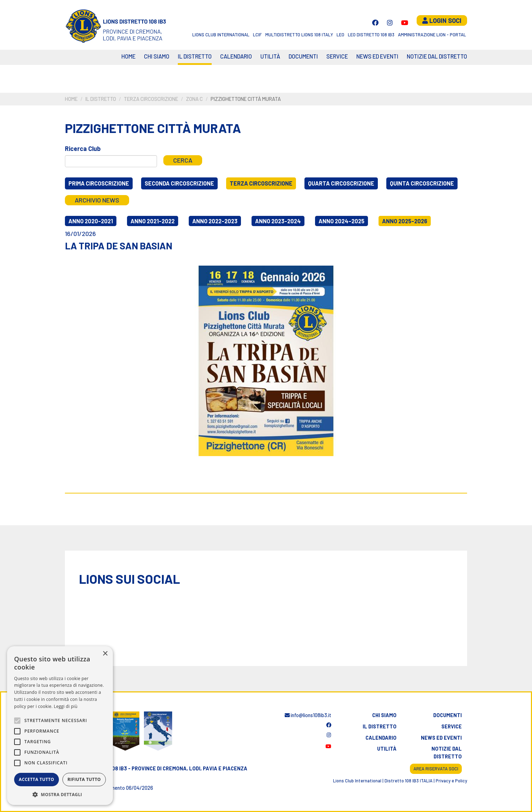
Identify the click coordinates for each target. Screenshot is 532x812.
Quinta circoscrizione (422, 183)
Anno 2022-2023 (215, 221)
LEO (340, 35)
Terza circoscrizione (151, 99)
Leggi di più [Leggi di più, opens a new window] (66, 706)
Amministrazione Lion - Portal (432, 35)
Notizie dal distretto (447, 753)
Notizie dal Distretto (437, 56)
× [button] (105, 654)
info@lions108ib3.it (308, 715)
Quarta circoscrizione (341, 183)
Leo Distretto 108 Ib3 (371, 35)
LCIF (257, 35)
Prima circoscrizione (99, 183)
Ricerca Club (83, 149)
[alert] (60, 726)
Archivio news (97, 200)
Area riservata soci (436, 769)
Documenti (303, 56)
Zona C (194, 99)
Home (128, 56)
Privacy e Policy (451, 781)
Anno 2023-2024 (278, 221)
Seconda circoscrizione (179, 183)
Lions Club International (221, 35)
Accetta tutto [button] (36, 779)
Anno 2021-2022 (153, 221)
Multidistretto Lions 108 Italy (299, 35)
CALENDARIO (236, 56)
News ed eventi (377, 56)
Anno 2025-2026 (405, 221)
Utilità (270, 56)
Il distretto (195, 56)
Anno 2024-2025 (341, 221)
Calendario (381, 738)
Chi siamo (157, 56)
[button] (60, 794)
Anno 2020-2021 (91, 221)
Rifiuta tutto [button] (84, 779)
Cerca (183, 160)
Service (337, 56)
